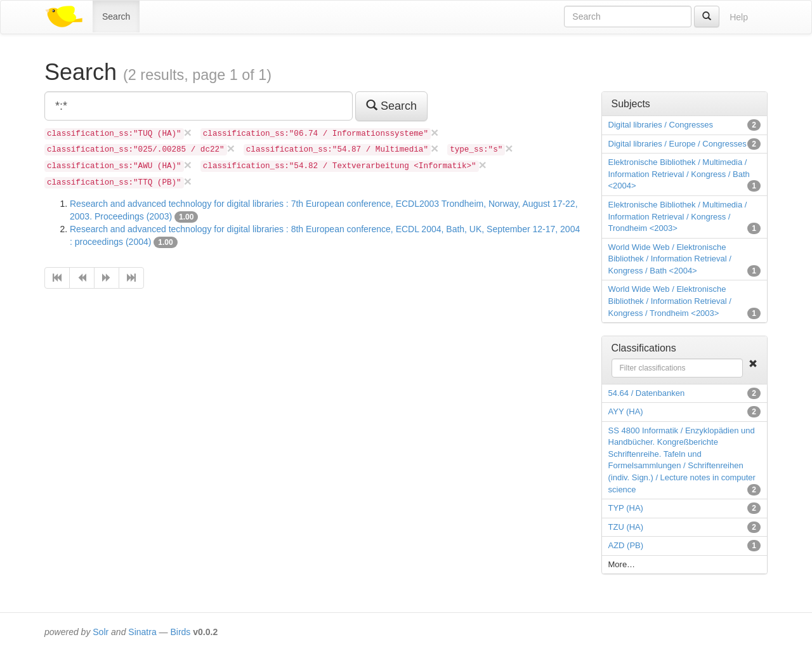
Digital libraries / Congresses (661, 125)
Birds (180, 632)
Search (116, 16)
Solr (101, 632)
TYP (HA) (626, 508)
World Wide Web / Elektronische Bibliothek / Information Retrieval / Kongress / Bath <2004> (670, 259)
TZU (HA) (626, 527)
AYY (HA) (626, 411)
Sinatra (142, 632)
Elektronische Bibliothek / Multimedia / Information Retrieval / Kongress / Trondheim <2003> (678, 216)
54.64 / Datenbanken (647, 393)
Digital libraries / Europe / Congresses (678, 144)
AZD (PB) (626, 545)
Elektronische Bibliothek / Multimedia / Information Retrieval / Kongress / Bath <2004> (679, 174)
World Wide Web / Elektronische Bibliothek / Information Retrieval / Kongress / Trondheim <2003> (670, 301)
